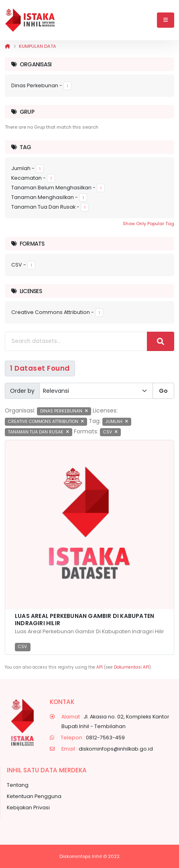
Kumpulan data (38, 46)
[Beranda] (7, 46)
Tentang (18, 785)
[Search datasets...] (76, 341)
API (100, 667)
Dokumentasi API (132, 667)
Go (163, 391)
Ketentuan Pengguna (34, 796)
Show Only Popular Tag (148, 224)
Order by (22, 391)
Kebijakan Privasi (28, 807)
